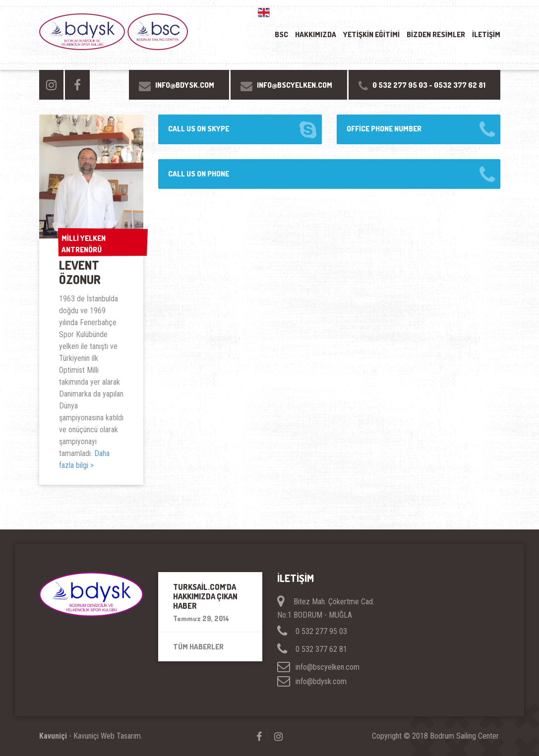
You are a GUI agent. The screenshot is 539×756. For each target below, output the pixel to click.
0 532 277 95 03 (400, 85)
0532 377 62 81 (460, 85)
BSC (281, 34)
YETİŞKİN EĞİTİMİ (371, 34)
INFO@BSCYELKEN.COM (295, 85)
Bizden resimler (436, 34)
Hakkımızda (316, 34)
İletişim (486, 34)
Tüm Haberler (198, 647)
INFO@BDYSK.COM (185, 85)
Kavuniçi (53, 736)
